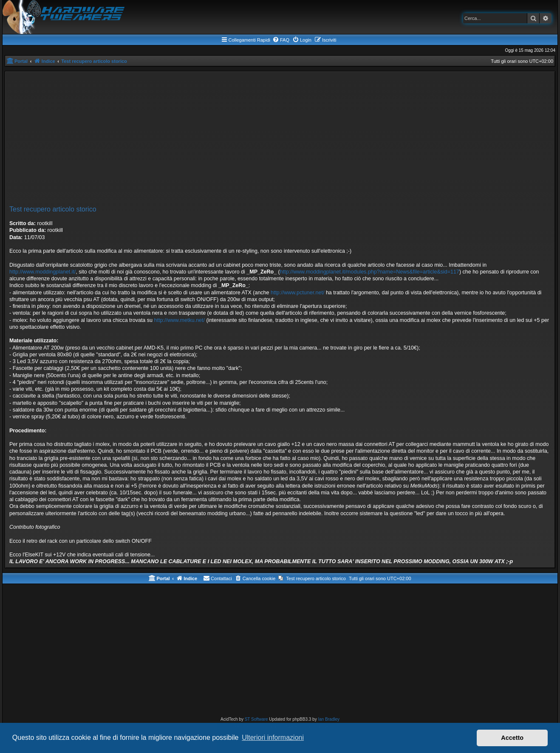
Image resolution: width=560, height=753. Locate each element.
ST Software (256, 719)
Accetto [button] (512, 738)
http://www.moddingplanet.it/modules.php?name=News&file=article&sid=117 (370, 272)
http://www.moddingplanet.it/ (42, 272)
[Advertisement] (280, 140)
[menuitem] (281, 40)
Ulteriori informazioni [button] (273, 737)
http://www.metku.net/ (179, 320)
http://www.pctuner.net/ (297, 293)
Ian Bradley (329, 719)
